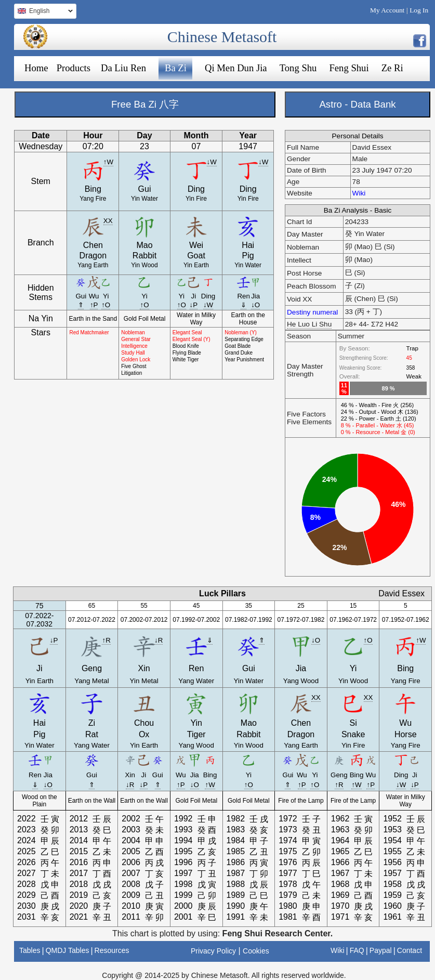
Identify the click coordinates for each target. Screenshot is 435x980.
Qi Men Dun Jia (236, 68)
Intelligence (134, 346)
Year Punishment (244, 360)
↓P (194, 305)
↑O (106, 305)
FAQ (357, 950)
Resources (112, 950)
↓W (212, 162)
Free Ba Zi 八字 (145, 104)
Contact (410, 950)
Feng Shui (349, 68)
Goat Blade (238, 346)
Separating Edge (244, 339)
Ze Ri (392, 68)
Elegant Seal (187, 332)
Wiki (359, 193)
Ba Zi (176, 68)
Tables (30, 950)
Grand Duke (239, 353)
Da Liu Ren (123, 68)
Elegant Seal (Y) (192, 339)
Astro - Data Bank (357, 104)
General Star (136, 339)
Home (36, 68)
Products (74, 68)
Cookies (256, 951)
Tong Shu (298, 68)
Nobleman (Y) (241, 332)
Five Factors (306, 414)
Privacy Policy (213, 951)
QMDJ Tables (68, 950)
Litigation (131, 373)
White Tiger (186, 360)
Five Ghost (134, 366)
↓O (255, 305)
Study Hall (133, 353)
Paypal (381, 950)
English (43, 12)
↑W (108, 162)
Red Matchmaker (89, 332)
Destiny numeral (312, 312)
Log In (419, 10)
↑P (94, 305)
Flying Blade (187, 353)
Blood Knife (186, 346)
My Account (387, 10)
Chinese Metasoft (222, 37)
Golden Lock (136, 360)
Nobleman (133, 332)
